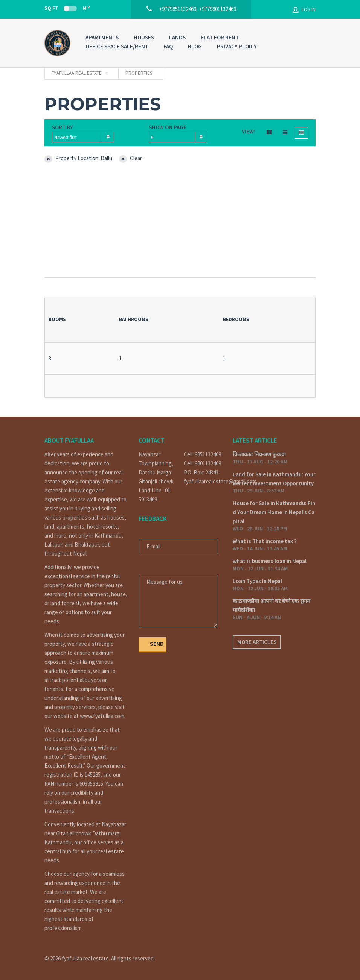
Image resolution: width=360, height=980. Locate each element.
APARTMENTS (102, 37)
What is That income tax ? (265, 541)
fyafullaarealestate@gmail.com (203, 481)
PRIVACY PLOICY (237, 46)
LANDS (177, 37)
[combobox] (83, 137)
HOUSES (144, 37)
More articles (257, 642)
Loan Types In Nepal (257, 581)
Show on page (168, 127)
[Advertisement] (180, 221)
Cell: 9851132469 (202, 454)
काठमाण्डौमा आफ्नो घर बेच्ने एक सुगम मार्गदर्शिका (272, 605)
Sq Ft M (67, 8)
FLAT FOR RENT (220, 37)
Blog (195, 46)
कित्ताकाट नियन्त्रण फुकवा (259, 454)
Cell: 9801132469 (202, 463)
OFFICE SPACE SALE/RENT (117, 46)
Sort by (63, 127)
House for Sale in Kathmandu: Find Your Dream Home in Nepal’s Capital (274, 512)
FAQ (168, 46)
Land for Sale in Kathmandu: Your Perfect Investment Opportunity (274, 479)
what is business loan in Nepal (270, 561)
